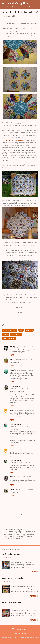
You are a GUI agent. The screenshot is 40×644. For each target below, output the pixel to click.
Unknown (13, 410)
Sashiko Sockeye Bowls (12, 578)
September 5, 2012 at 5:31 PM (26, 410)
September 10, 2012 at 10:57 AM (20, 463)
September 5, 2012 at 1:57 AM (25, 347)
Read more (34, 572)
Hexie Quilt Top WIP (11, 554)
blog (24, 297)
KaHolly (13, 347)
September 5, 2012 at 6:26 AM (25, 370)
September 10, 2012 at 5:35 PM (23, 477)
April (12, 477)
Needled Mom (15, 386)
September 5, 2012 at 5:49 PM (20, 426)
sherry (12, 359)
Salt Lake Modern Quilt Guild (15, 140)
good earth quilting (9, 339)
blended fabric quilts (10, 330)
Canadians (29, 330)
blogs (21, 330)
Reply (12, 355)
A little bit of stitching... (12, 602)
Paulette (13, 370)
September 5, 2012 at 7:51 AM (20, 388)
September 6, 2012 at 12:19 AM (26, 450)
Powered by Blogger (20, 629)
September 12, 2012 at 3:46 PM (24, 490)
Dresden (5, 334)
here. (36, 245)
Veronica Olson (25, 633)
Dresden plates (16, 334)
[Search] (37, 4)
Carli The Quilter (18, 3)
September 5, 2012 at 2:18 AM (24, 359)
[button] (37, 13)
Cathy (12, 489)
